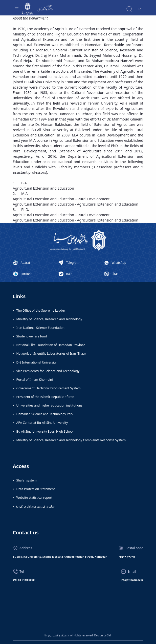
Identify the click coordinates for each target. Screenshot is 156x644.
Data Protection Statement (36, 489)
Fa (139, 9)
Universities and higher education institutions (50, 405)
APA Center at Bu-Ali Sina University (42, 423)
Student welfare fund (32, 336)
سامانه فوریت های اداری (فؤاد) (36, 506)
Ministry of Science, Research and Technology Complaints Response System (71, 440)
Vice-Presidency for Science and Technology (48, 371)
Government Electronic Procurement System (49, 388)
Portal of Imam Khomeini (35, 380)
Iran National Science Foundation (41, 328)
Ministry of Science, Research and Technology (49, 319)
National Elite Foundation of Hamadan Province (51, 345)
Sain (110, 635)
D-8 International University (37, 362)
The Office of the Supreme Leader (41, 310)
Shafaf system (27, 480)
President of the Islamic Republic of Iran (45, 397)
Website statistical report (35, 498)
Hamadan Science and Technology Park (45, 414)
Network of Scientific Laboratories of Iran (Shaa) (51, 354)
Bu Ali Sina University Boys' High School (45, 431)
